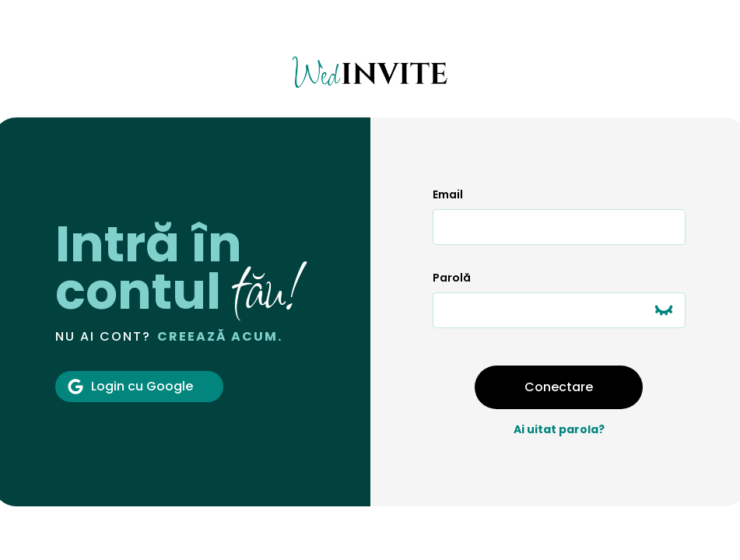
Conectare (559, 387)
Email (448, 194)
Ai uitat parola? (559, 429)
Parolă (452, 278)
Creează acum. (220, 336)
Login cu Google (130, 386)
